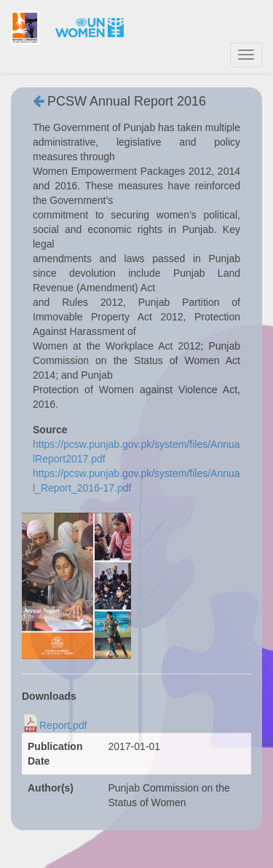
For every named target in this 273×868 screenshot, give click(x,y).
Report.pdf (63, 725)
